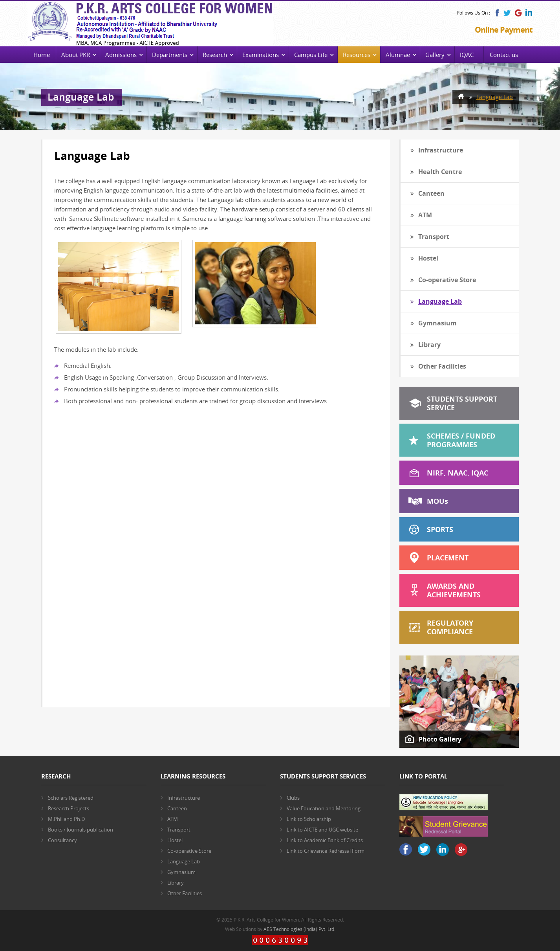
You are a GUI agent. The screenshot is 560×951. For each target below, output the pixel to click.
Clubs (293, 798)
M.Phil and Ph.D (66, 819)
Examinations (261, 55)
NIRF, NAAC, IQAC (458, 473)
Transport (434, 237)
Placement (448, 558)
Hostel (428, 258)
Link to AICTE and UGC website (322, 830)
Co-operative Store (447, 280)
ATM (425, 215)
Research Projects (69, 808)
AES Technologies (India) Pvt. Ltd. (299, 929)
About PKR (76, 55)
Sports (440, 529)
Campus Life (311, 55)
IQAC (467, 55)
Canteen (431, 193)
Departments (170, 55)
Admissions (121, 55)
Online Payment (504, 30)
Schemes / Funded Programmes (461, 440)
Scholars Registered (71, 798)
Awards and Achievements (454, 590)
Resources (357, 55)
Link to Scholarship (309, 819)
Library (429, 345)
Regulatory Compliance (450, 627)
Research (215, 55)
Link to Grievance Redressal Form (326, 851)
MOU (437, 501)
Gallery (435, 55)
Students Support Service (462, 403)
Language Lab (495, 97)
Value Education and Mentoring (324, 808)
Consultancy (62, 840)
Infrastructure (441, 150)
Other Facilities (442, 366)
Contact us (504, 55)
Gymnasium (437, 323)
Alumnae (398, 55)
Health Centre (440, 172)
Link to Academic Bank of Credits (325, 840)
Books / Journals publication (81, 830)
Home (42, 55)
